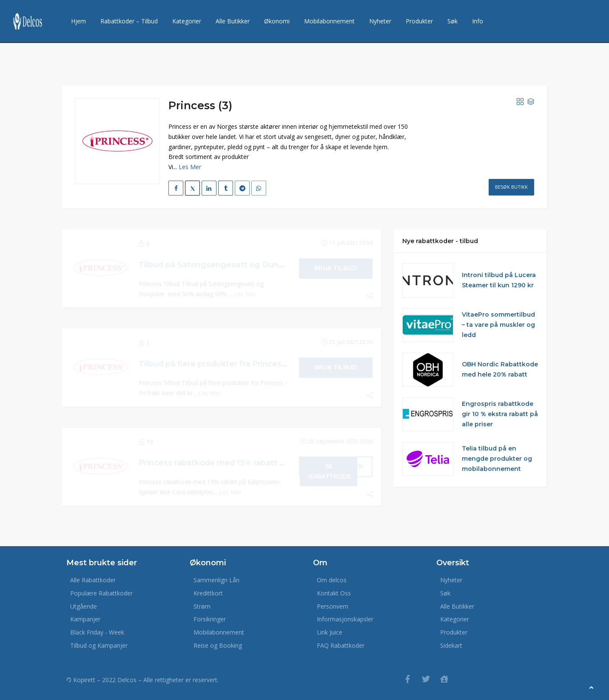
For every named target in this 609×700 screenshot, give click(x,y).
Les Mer (190, 167)
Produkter (419, 21)
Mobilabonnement (329, 21)
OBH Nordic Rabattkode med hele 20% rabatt (500, 369)
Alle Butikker (233, 21)
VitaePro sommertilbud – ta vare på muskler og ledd (498, 325)
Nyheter (380, 21)
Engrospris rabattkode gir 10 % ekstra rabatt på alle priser (500, 414)
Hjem (78, 21)
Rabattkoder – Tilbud (129, 21)
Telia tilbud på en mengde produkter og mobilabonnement (497, 459)
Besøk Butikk (511, 187)
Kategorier (187, 21)
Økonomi (277, 21)
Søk (452, 21)
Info (478, 21)
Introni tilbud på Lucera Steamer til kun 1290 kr (499, 280)
